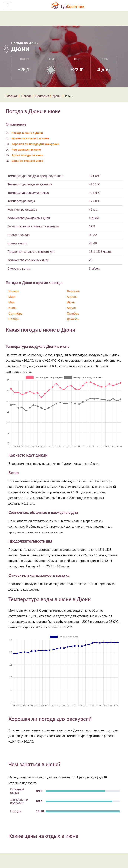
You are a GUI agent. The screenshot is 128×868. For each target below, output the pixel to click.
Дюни (57, 96)
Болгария (42, 96)
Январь (14, 291)
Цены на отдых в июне (27, 161)
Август (72, 308)
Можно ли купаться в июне (30, 138)
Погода (26, 96)
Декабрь (73, 319)
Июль (12, 308)
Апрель (72, 297)
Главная (12, 96)
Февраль (73, 291)
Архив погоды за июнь (27, 155)
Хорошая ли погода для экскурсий (35, 144)
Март (12, 297)
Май (11, 302)
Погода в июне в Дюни (27, 133)
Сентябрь (15, 313)
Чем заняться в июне (26, 150)
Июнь (71, 302)
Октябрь (73, 313)
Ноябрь (14, 319)
